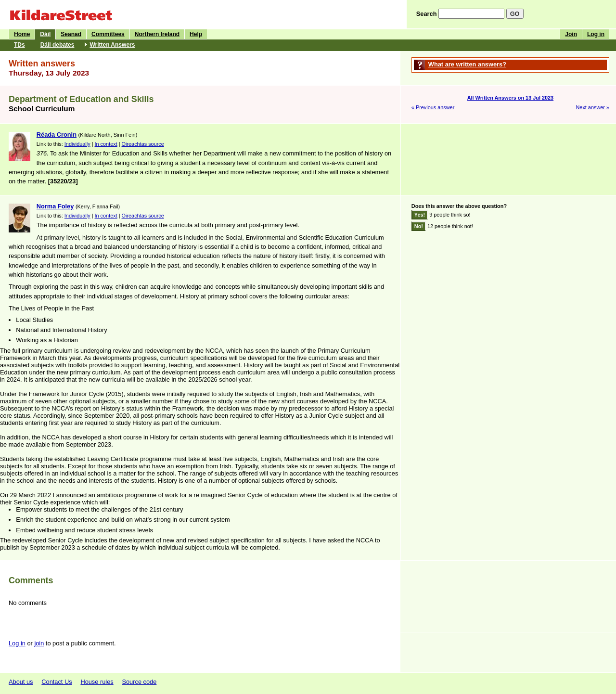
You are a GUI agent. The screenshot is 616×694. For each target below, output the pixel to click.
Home (22, 34)
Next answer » (592, 107)
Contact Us (57, 682)
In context (106, 144)
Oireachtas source (143, 144)
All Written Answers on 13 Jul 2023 (511, 98)
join (39, 643)
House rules (97, 682)
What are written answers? (467, 64)
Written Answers (112, 45)
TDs (19, 45)
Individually (77, 144)
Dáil (45, 34)
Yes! (420, 215)
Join (571, 34)
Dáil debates (58, 45)
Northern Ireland (157, 34)
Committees (108, 34)
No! (419, 226)
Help (196, 34)
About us (21, 682)
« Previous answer (433, 107)
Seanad (71, 34)
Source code (139, 682)
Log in (596, 34)
